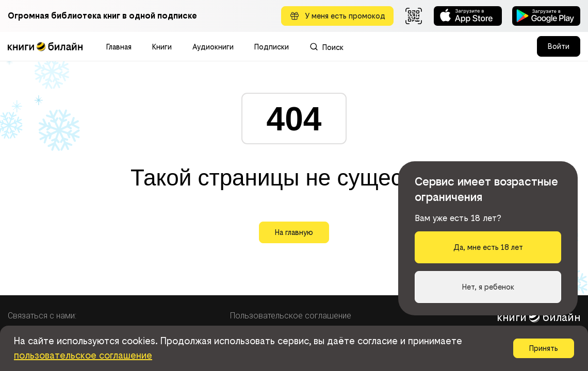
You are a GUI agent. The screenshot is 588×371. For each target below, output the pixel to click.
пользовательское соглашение (83, 355)
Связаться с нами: (42, 316)
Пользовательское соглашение (291, 316)
